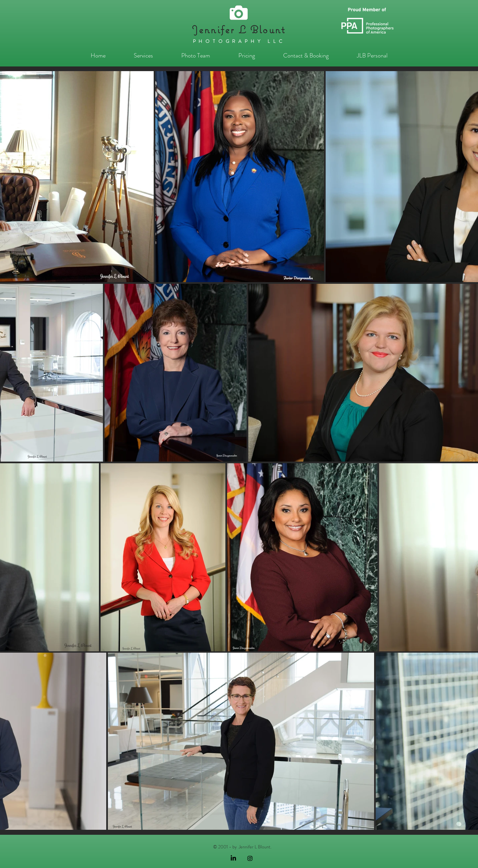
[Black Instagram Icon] (250, 858)
